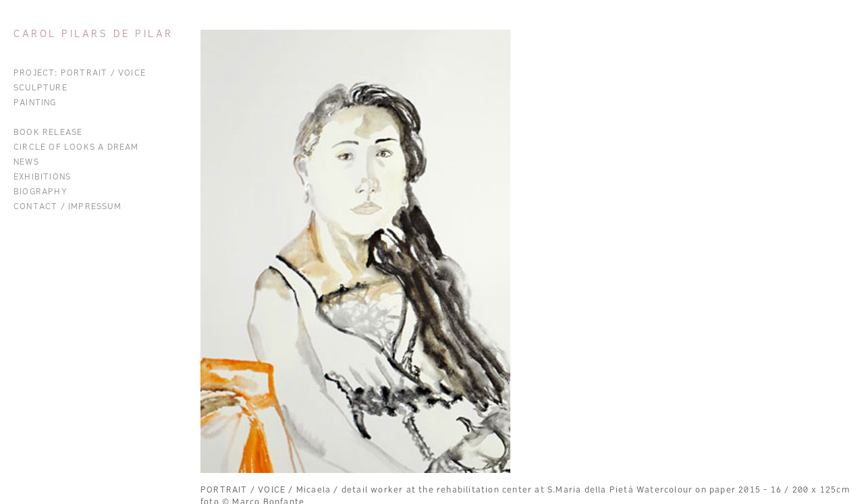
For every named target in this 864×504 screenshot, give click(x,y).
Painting (35, 103)
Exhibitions (42, 177)
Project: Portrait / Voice (80, 74)
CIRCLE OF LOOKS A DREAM (76, 148)
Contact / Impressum (67, 207)
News (26, 163)
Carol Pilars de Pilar (93, 35)
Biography (40, 192)
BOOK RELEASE (48, 133)
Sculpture (40, 88)
